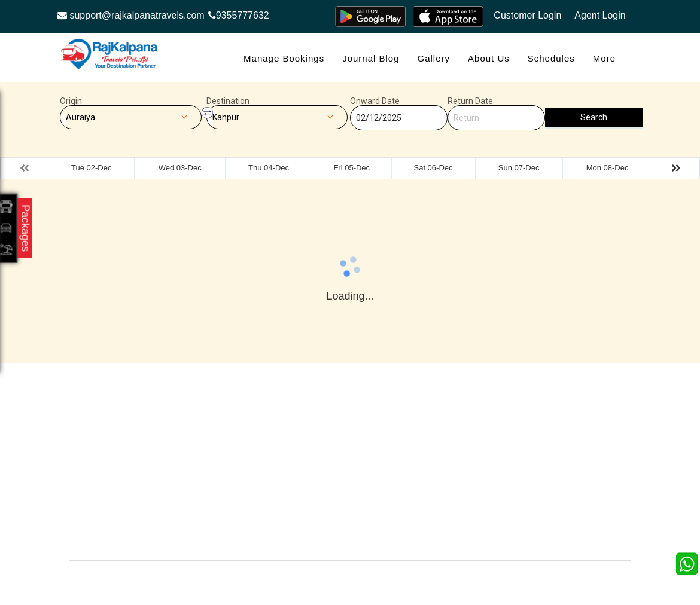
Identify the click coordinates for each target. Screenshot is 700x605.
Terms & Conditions (439, 470)
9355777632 (239, 15)
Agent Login (600, 15)
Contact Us (332, 536)
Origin (71, 101)
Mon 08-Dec (608, 168)
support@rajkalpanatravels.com (131, 15)
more (604, 58)
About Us (489, 58)
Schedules (551, 58)
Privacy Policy (337, 470)
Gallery (434, 58)
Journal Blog (371, 58)
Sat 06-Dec (433, 168)
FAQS (322, 506)
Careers (236, 536)
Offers (232, 434)
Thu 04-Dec (269, 168)
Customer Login (527, 15)
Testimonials (334, 452)
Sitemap (327, 488)
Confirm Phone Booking (430, 512)
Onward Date (375, 101)
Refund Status (248, 488)
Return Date (470, 101)
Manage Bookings (284, 58)
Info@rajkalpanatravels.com (139, 522)
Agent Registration (255, 506)
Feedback (421, 452)
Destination (228, 101)
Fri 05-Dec (351, 168)
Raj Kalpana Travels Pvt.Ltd (401, 579)
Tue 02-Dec (91, 168)
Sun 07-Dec (519, 168)
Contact (235, 452)
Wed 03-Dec (180, 168)
